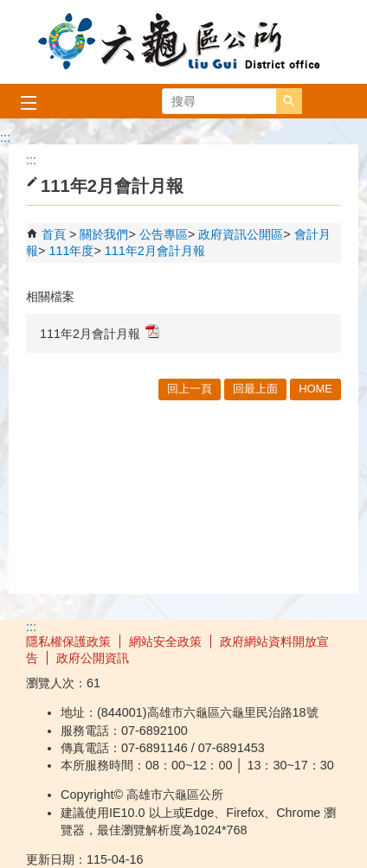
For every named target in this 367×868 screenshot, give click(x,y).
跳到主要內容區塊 (9, 9)
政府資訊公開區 (241, 234)
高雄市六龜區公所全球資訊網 (183, 42)
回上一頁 (190, 389)
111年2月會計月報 (155, 251)
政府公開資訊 (93, 658)
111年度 (71, 251)
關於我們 (104, 234)
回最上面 (255, 389)
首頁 (54, 234)
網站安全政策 (165, 641)
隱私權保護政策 (68, 641)
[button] (289, 101)
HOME (315, 389)
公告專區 (164, 234)
